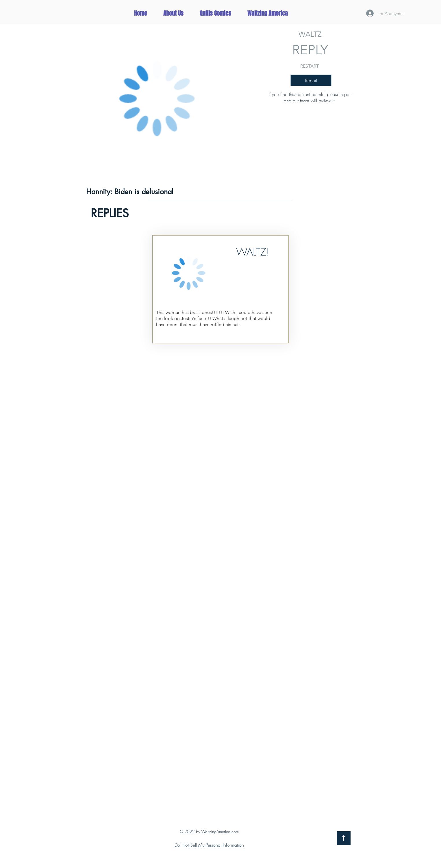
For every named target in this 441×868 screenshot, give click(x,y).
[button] (267, 13)
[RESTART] (310, 66)
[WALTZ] (310, 34)
